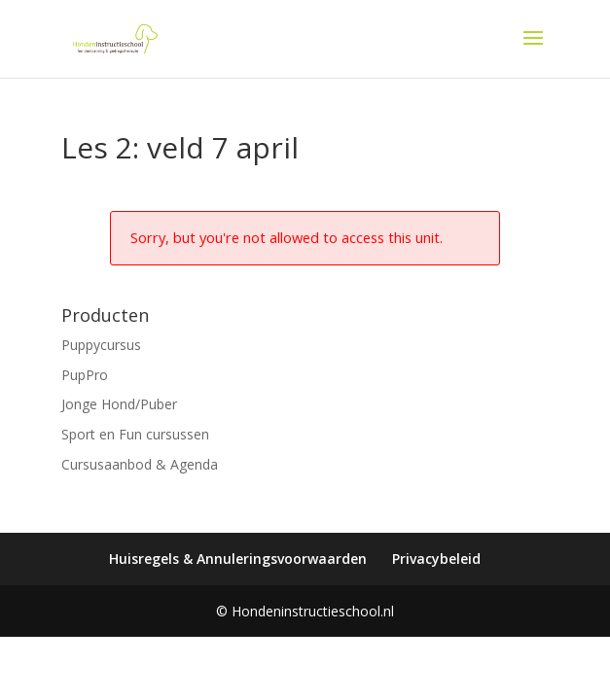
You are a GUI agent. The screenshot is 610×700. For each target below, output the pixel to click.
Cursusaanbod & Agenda (140, 464)
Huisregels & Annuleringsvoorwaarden (238, 559)
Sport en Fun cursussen (135, 434)
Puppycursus (101, 345)
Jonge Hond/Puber (119, 404)
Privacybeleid (436, 559)
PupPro (85, 375)
